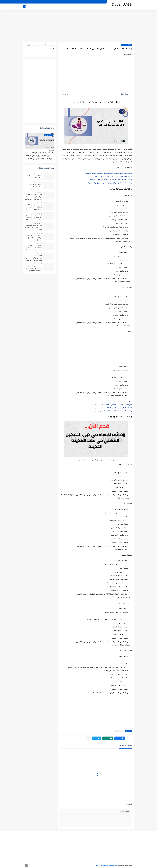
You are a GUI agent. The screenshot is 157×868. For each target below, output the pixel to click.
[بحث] (25, 7)
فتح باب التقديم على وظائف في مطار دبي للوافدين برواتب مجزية (34, 228)
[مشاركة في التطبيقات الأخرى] (88, 738)
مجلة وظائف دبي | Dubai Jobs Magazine (106, 865)
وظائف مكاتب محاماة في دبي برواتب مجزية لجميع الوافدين (35, 238)
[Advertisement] (79, 26)
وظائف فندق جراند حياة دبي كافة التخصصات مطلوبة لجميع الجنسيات (108, 173)
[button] (120, 738)
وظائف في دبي (127, 45)
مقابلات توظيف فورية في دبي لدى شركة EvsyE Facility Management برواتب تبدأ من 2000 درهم (34, 197)
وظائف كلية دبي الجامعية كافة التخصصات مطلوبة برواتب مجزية (110, 180)
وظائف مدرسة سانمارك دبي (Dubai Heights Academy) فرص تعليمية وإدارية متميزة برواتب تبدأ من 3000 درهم (34, 218)
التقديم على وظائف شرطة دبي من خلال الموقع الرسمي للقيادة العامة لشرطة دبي (34, 268)
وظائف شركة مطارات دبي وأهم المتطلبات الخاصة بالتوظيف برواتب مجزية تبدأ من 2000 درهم (34, 248)
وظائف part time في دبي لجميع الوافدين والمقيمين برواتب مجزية (110, 183)
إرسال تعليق (125, 812)
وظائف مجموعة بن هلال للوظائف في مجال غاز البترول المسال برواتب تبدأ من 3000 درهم (34, 208)
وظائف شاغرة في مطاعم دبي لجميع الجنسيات (35, 177)
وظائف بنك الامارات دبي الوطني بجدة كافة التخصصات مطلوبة (35, 187)
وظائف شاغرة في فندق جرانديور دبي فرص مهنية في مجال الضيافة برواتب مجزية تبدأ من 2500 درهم (34, 258)
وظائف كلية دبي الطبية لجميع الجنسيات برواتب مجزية (114, 177)
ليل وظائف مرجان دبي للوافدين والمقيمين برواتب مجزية (113, 408)
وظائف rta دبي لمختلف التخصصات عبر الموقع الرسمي (113, 411)
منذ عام (51, 150)
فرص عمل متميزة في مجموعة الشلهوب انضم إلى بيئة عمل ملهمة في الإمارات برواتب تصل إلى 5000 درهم (40, 156)
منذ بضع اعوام (37, 174)
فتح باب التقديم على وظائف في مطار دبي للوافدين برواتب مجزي (111, 405)
